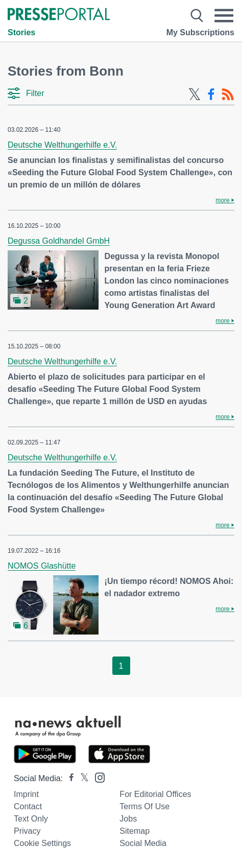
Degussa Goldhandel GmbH (59, 241)
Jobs (128, 819)
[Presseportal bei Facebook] (68, 778)
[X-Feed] (195, 95)
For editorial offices (155, 794)
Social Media (143, 843)
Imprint (26, 794)
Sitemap (135, 831)
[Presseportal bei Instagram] (97, 777)
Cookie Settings (42, 843)
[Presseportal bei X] (81, 778)
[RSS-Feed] (228, 95)
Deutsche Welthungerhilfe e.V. (62, 145)
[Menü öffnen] (224, 16)
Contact (28, 806)
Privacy (27, 831)
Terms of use (144, 806)
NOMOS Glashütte (42, 566)
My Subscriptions (200, 32)
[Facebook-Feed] (211, 95)
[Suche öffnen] (197, 16)
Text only (31, 819)
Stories (21, 32)
